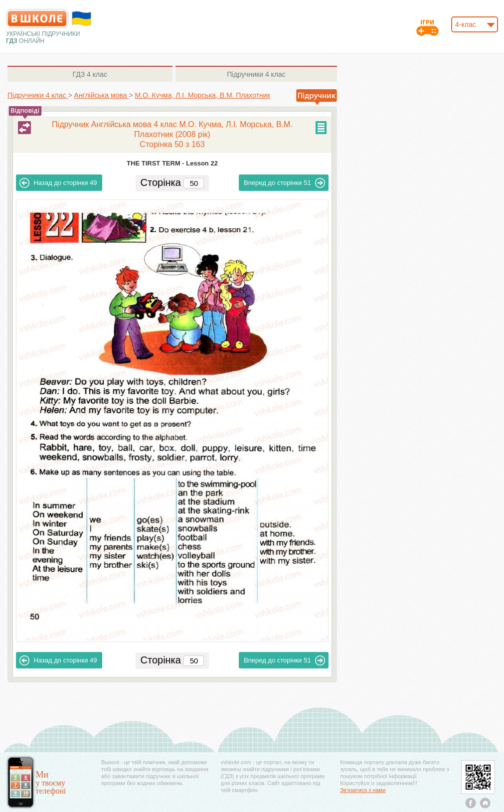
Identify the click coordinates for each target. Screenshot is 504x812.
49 (58, 183)
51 (284, 183)
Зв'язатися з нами (363, 790)
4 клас (90, 74)
